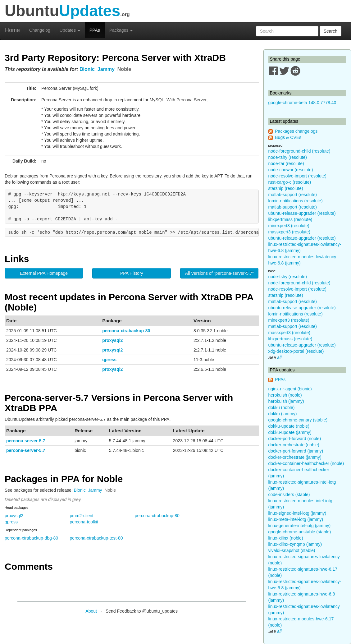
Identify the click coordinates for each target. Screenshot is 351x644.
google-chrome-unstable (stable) (300, 532)
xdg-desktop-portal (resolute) (296, 351)
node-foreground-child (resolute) (299, 151)
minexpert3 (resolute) (289, 226)
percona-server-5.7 (26, 441)
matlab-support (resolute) (293, 195)
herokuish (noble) (285, 395)
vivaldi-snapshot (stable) (292, 550)
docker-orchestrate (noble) (294, 445)
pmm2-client (81, 516)
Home (12, 30)
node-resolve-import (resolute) (298, 176)
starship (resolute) (286, 188)
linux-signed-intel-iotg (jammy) (297, 513)
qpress (109, 360)
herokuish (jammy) (286, 401)
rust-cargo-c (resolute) (290, 182)
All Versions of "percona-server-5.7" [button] (219, 273)
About (91, 611)
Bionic (87, 69)
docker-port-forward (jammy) (296, 451)
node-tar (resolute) (286, 163)
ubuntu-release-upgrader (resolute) (302, 213)
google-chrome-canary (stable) (298, 420)
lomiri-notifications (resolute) (296, 201)
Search (330, 31)
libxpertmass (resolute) (290, 219)
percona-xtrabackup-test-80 (96, 538)
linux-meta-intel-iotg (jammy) (296, 519)
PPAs (95, 30)
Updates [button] (70, 30)
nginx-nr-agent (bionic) (290, 389)
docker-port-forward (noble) (295, 439)
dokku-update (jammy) (290, 432)
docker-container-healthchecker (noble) (306, 463)
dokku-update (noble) (289, 426)
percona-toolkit (84, 522)
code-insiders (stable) (289, 494)
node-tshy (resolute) (288, 157)
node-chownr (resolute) (291, 170)
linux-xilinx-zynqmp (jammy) (295, 544)
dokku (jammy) (283, 414)
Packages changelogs (296, 131)
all (279, 357)
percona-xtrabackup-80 (126, 331)
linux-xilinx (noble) (286, 538)
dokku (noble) (282, 407)
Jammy (106, 69)
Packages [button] (121, 30)
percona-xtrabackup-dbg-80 (31, 538)
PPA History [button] (132, 273)
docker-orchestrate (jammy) (295, 457)
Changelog (40, 30)
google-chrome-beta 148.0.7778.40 (302, 103)
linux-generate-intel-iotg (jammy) (300, 526)
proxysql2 (112, 340)
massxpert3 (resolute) (289, 232)
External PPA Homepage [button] (44, 273)
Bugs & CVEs (288, 137)
